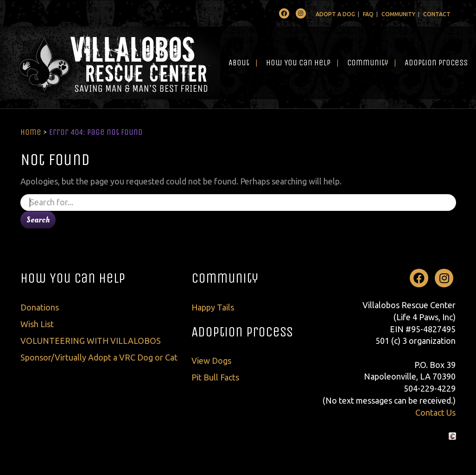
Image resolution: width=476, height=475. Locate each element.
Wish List (37, 324)
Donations (40, 307)
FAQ (368, 14)
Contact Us (435, 412)
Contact (437, 14)
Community (398, 14)
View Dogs (211, 361)
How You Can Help (298, 63)
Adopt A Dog (335, 14)
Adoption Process (436, 63)
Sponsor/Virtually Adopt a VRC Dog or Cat (99, 357)
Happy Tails (213, 307)
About (239, 63)
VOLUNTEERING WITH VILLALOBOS (91, 341)
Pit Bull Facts (215, 377)
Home (31, 132)
